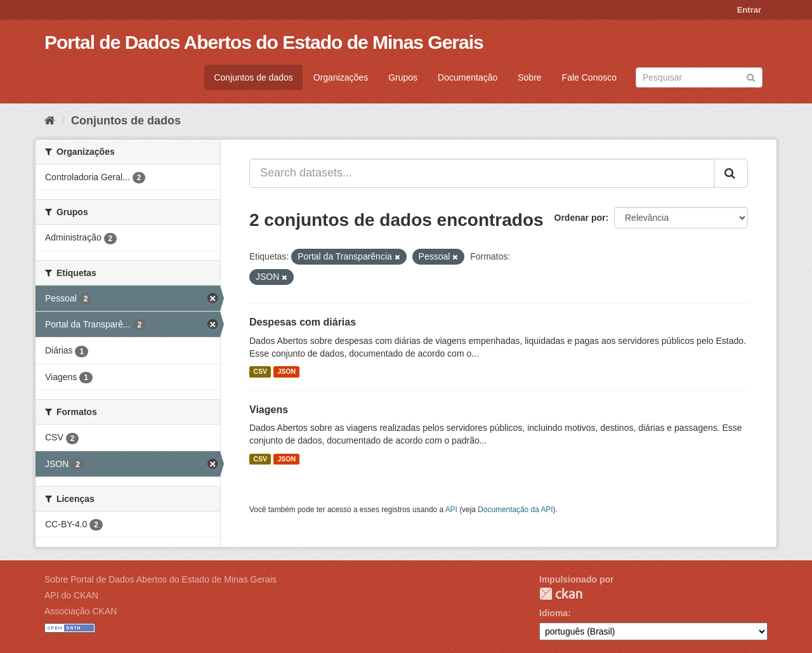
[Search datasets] (699, 77)
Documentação (468, 77)
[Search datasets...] (482, 173)
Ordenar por (580, 218)
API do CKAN (71, 595)
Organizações (341, 77)
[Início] (50, 121)
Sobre (529, 77)
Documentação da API (515, 510)
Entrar (749, 10)
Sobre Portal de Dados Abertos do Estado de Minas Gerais (160, 579)
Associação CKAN (81, 611)
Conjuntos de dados (253, 77)
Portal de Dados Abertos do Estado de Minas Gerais (264, 42)
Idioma (553, 613)
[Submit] (751, 76)
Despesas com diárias (303, 322)
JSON (286, 372)
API (451, 510)
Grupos (403, 77)
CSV (260, 372)
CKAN (561, 594)
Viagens (269, 410)
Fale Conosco (589, 77)
